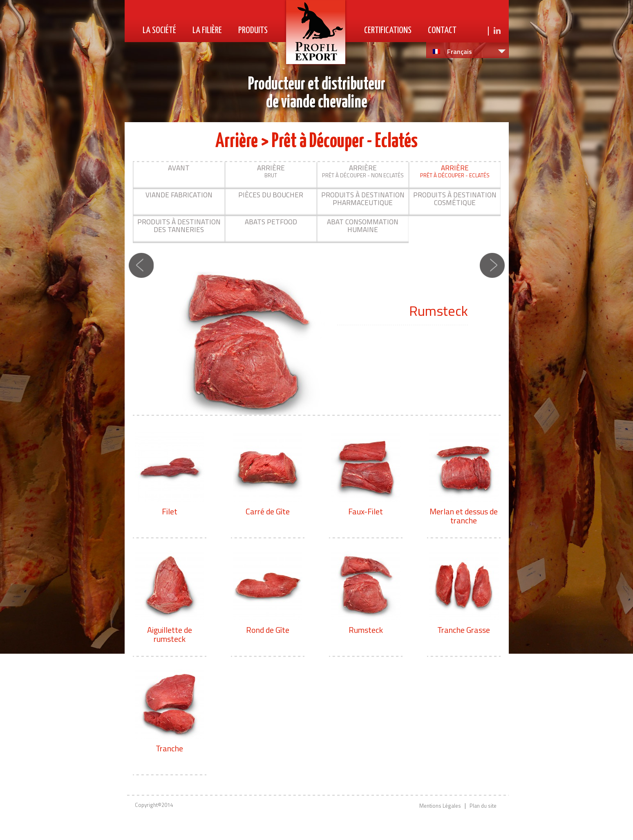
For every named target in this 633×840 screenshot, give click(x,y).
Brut (271, 171)
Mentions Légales (440, 806)
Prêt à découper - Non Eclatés (363, 171)
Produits (253, 30)
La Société (159, 30)
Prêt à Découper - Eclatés (455, 171)
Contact (442, 30)
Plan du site (483, 806)
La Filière (207, 30)
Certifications (388, 30)
